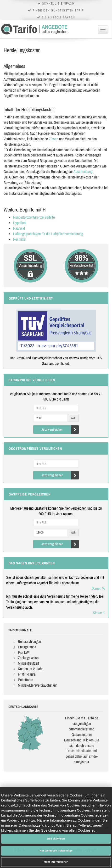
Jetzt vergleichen (60, 430)
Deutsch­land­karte (79, 751)
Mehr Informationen (56, 862)
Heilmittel (20, 239)
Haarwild (19, 228)
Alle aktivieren (56, 839)
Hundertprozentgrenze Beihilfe (34, 217)
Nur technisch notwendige (56, 851)
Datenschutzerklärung (36, 825)
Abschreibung (83, 172)
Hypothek (20, 223)
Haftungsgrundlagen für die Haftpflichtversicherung (48, 234)
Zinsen (53, 139)
